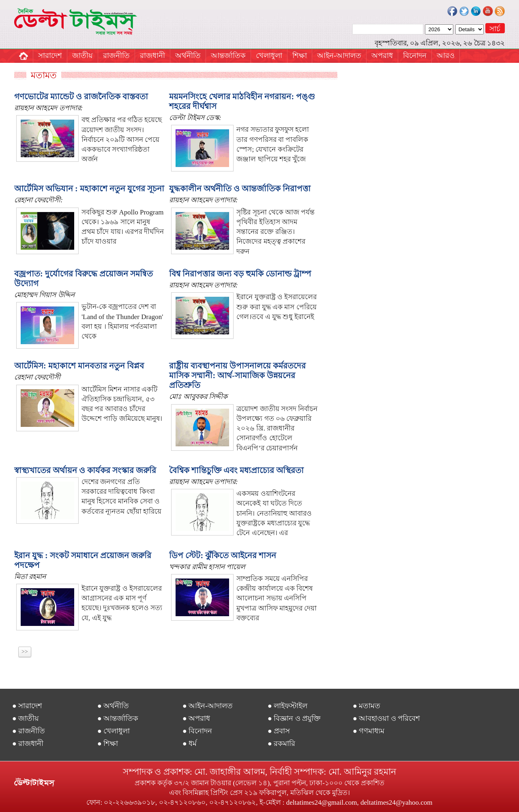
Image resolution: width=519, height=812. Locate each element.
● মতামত (367, 706)
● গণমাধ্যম (369, 731)
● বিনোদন (197, 731)
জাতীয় (83, 56)
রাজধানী (152, 56)
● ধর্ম (190, 743)
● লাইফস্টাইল (287, 706)
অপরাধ (382, 56)
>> (25, 652)
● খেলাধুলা (114, 731)
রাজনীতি (116, 56)
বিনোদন (415, 56)
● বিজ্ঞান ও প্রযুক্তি (294, 718)
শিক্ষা (300, 56)
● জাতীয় (26, 718)
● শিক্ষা (108, 743)
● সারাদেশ (27, 706)
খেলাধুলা (269, 56)
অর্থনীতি (188, 56)
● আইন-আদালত (208, 706)
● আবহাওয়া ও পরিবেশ (386, 718)
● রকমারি (281, 743)
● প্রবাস (279, 731)
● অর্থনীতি (113, 706)
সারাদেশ (50, 56)
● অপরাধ (196, 718)
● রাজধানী (28, 743)
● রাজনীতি (29, 731)
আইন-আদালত (339, 56)
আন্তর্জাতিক (228, 56)
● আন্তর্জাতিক (118, 718)
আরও (446, 56)
